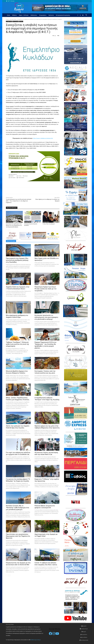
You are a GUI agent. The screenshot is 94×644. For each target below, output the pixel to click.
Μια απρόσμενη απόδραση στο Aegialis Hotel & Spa (17, 316)
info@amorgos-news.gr (35, 640)
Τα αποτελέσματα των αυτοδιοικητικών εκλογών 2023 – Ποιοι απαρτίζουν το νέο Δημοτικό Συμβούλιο (19, 201)
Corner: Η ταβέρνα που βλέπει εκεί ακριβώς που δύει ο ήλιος (46, 564)
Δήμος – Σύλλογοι (24, 15)
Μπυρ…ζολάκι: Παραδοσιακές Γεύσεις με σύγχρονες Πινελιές (18, 399)
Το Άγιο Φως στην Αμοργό (49, 224)
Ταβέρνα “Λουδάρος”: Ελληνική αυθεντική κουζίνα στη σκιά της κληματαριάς (17, 344)
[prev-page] (7, 230)
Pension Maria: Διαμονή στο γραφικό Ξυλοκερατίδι (45, 507)
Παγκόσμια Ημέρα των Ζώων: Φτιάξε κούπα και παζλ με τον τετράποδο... (45, 289)
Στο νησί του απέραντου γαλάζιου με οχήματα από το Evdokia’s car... (18, 453)
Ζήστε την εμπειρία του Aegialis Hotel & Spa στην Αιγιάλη (18, 427)
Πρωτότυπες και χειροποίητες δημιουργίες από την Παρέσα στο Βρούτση (18, 536)
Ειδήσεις (14, 15)
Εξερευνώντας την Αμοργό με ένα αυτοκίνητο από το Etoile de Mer (18, 564)
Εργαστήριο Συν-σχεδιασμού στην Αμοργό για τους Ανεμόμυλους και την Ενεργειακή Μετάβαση (14, 225)
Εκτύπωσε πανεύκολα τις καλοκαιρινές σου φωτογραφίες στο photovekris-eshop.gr (46, 317)
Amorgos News (13, 19)
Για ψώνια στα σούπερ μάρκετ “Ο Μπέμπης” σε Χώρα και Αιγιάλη (18, 480)
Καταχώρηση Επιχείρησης (63, 15)
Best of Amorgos (15, 21)
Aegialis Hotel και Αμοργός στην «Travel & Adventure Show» (18, 288)
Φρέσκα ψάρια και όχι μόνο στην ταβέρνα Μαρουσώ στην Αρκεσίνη (47, 427)
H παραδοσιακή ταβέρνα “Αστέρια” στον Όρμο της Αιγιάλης (47, 399)
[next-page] (9, 230)
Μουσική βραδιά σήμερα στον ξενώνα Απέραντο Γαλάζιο (17, 372)
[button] (86, 15)
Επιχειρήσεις (43, 15)
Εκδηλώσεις (34, 15)
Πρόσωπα (51, 15)
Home (8, 15)
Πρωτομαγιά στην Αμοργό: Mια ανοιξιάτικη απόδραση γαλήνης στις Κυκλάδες (17, 260)
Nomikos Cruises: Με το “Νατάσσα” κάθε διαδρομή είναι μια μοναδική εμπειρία (18, 508)
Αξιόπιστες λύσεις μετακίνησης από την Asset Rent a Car (46, 453)
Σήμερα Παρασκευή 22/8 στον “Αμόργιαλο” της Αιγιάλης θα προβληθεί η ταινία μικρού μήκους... (45, 345)
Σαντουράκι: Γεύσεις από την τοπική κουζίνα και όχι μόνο (45, 372)
